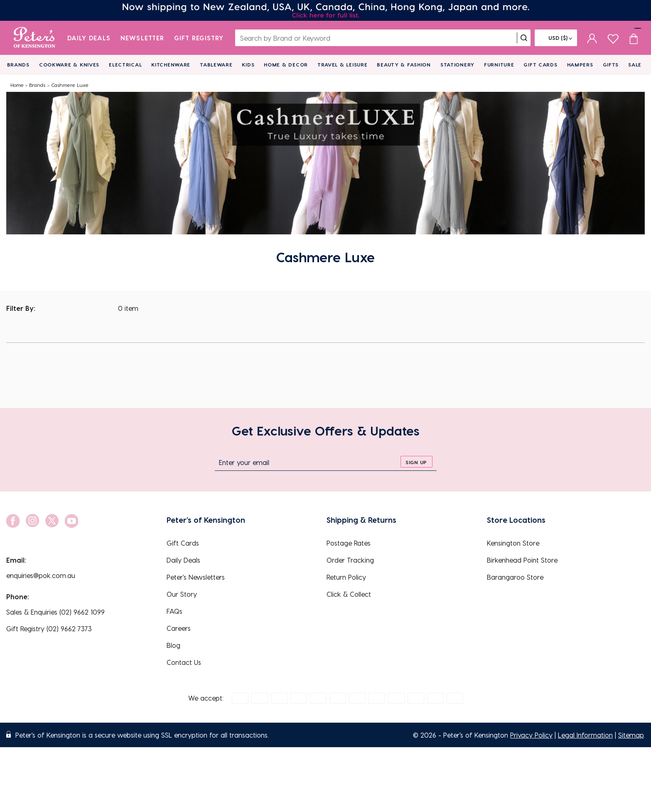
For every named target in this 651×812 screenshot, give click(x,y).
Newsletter (142, 38)
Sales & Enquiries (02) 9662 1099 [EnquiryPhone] (55, 612)
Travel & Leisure (343, 64)
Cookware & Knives (69, 64)
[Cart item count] (634, 38)
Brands (18, 64)
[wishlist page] (613, 38)
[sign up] (416, 462)
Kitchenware (171, 64)
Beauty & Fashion (404, 64)
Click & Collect (349, 594)
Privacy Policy (531, 735)
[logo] (34, 38)
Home (17, 85)
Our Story (182, 594)
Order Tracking (350, 560)
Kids (248, 64)
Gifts (611, 64)
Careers (179, 628)
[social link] (13, 521)
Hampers (580, 64)
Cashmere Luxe (70, 85)
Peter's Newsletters (196, 577)
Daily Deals (89, 38)
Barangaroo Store (515, 577)
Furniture (499, 64)
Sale (635, 64)
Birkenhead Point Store (522, 560)
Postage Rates (349, 543)
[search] (524, 38)
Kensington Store (513, 543)
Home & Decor (286, 64)
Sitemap (631, 735)
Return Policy (346, 577)
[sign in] (592, 38)
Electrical (125, 64)
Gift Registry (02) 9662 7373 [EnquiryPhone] (49, 629)
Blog (173, 645)
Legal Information (585, 735)
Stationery (457, 64)
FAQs (174, 611)
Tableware (216, 64)
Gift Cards (540, 64)
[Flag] (556, 38)
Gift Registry (199, 38)
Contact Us (184, 662)
